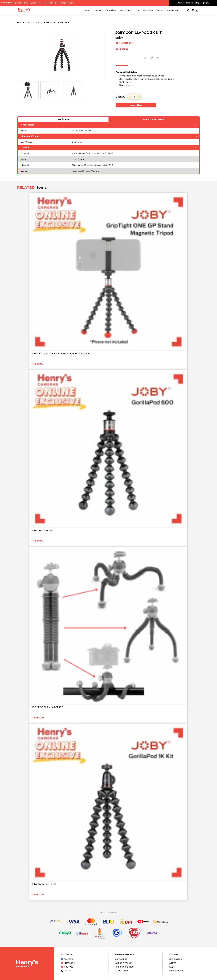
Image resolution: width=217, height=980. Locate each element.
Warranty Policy (124, 963)
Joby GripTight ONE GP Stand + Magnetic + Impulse (61, 354)
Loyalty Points (177, 971)
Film (137, 10)
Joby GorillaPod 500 (43, 531)
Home (87, 10)
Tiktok (66, 971)
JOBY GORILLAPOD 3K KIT (58, 23)
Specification (63, 119)
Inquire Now (136, 105)
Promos (97, 10)
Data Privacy (122, 971)
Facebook (67, 959)
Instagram (68, 963)
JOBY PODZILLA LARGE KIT (47, 707)
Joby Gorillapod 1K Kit (44, 884)
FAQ (171, 967)
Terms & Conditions (125, 967)
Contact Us (121, 959)
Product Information (154, 119)
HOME (21, 23)
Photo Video (111, 10)
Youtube (67, 967)
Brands (160, 10)
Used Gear (148, 10)
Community (173, 10)
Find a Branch (176, 959)
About (173, 963)
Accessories (126, 10)
